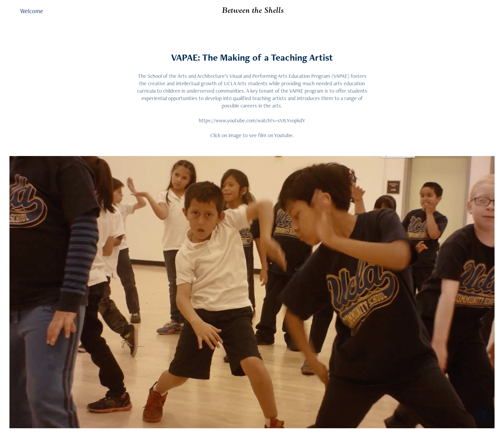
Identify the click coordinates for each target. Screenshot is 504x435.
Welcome (32, 11)
